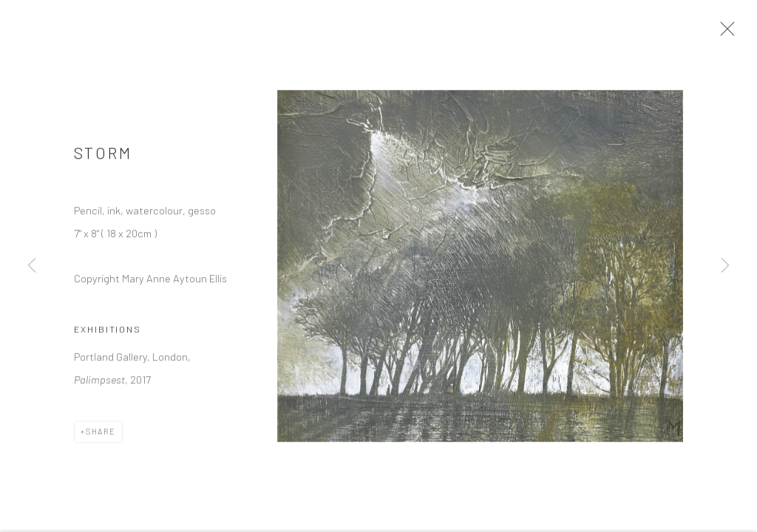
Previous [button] (32, 266)
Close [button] (729, 33)
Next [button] (725, 266)
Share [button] (101, 437)
